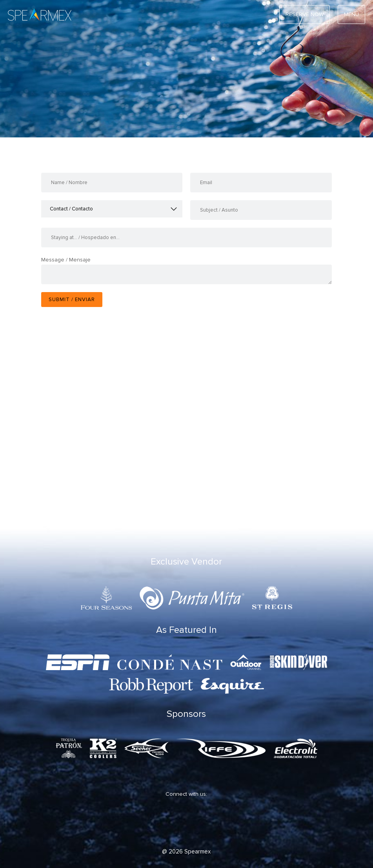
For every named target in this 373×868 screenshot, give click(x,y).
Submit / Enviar (72, 300)
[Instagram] (189, 823)
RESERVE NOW (305, 14)
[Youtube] (213, 823)
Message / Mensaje (66, 260)
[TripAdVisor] (236, 823)
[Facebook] (142, 823)
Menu (351, 14)
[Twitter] (166, 823)
